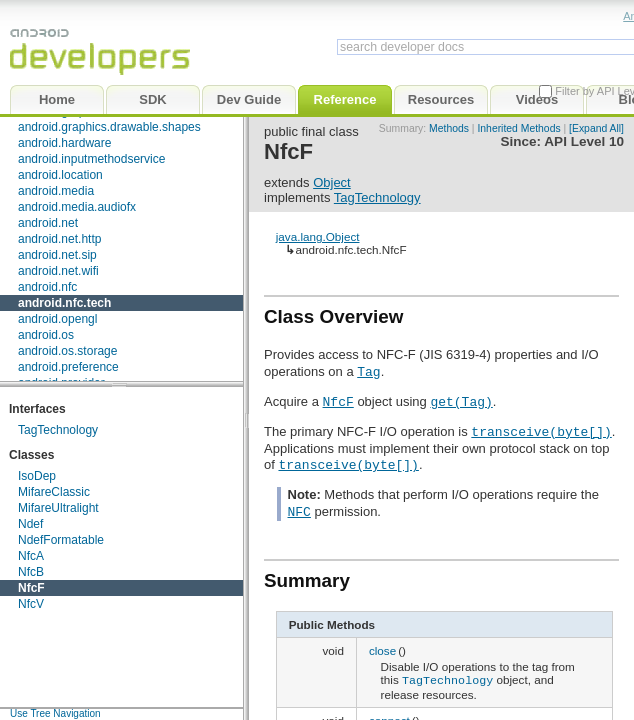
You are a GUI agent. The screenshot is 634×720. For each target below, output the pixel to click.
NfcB (31, 572)
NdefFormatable (61, 540)
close (382, 650)
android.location (60, 175)
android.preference (68, 367)
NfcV (31, 604)
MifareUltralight (58, 508)
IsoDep (37, 476)
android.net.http (59, 239)
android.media (56, 191)
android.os (46, 335)
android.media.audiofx (77, 207)
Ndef (30, 524)
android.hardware (64, 143)
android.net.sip (57, 255)
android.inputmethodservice (91, 159)
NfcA (31, 556)
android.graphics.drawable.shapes (109, 127)
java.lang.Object (318, 236)
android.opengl (57, 319)
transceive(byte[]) (541, 431)
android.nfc (47, 287)
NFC (299, 511)
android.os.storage (67, 351)
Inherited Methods (518, 128)
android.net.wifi (58, 271)
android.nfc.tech (64, 303)
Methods (449, 128)
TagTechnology (58, 430)
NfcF (31, 588)
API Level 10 (584, 141)
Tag (368, 371)
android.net (48, 223)
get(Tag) (461, 401)
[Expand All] (596, 128)
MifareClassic (54, 492)
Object (332, 182)
